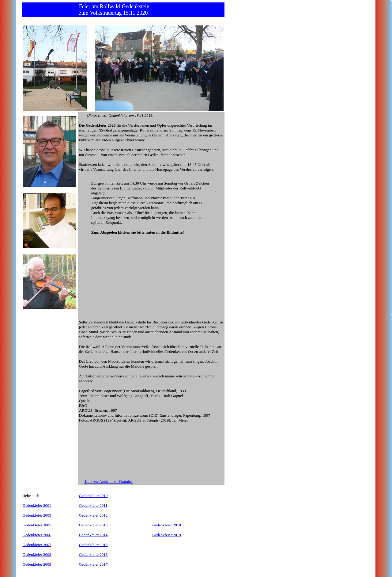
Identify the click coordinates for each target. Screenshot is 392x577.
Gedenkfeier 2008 (37, 554)
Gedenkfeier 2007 (37, 545)
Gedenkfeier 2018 (167, 525)
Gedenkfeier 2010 (93, 496)
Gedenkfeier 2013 (93, 525)
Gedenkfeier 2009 (37, 564)
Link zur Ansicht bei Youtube (108, 481)
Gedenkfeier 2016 (93, 554)
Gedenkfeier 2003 (37, 515)
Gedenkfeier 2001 (37, 505)
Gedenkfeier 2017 (93, 564)
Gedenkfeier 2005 (37, 525)
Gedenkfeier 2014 (93, 535)
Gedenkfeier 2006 (37, 535)
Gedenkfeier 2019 (167, 535)
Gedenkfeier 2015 (93, 545)
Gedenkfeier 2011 (93, 505)
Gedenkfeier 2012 (93, 515)
